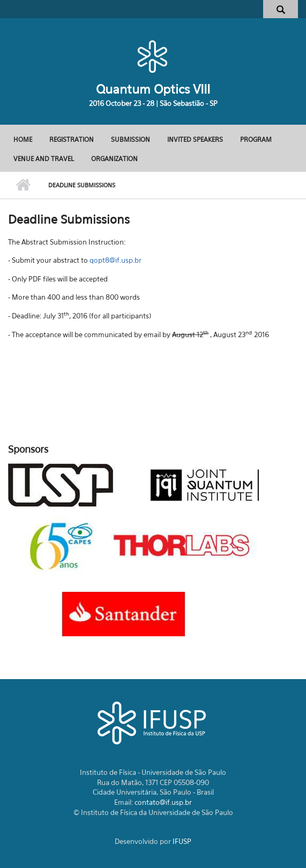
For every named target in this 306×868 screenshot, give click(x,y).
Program (256, 139)
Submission (130, 139)
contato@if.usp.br (163, 802)
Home (23, 139)
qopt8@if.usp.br (115, 260)
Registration (72, 139)
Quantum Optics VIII (153, 89)
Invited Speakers (195, 139)
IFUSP (182, 841)
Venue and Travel (44, 159)
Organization (114, 159)
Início (23, 185)
